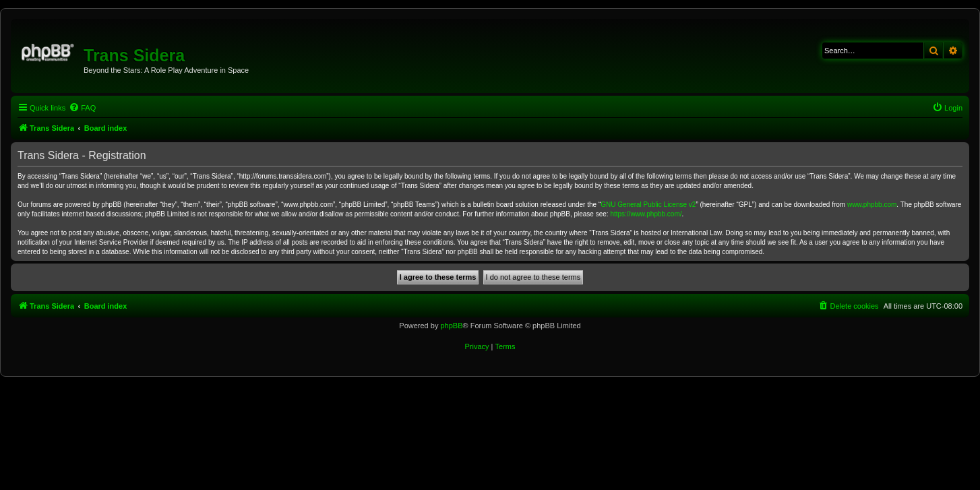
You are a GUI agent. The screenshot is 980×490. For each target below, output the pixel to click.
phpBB (451, 326)
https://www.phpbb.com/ (646, 214)
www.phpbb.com (872, 205)
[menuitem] (82, 108)
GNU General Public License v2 (648, 205)
